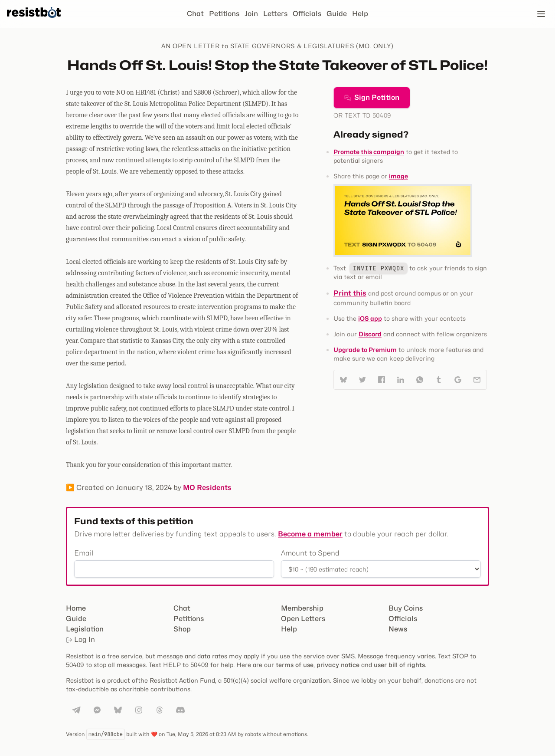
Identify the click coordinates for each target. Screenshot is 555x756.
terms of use (295, 665)
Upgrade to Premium (365, 350)
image (398, 176)
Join (251, 14)
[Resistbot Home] (34, 21)
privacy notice (338, 665)
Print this (350, 293)
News (398, 629)
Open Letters (303, 619)
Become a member (310, 534)
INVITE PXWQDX (379, 268)
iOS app (370, 318)
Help (360, 14)
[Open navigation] (541, 14)
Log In (80, 639)
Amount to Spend (310, 553)
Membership (302, 608)
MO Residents (207, 488)
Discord (370, 334)
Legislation (85, 629)
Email (84, 553)
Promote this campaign (369, 152)
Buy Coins (406, 608)
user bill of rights (399, 665)
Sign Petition (372, 97)
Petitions (224, 14)
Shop (182, 629)
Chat (195, 14)
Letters (275, 14)
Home (76, 608)
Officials (307, 14)
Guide (337, 14)
